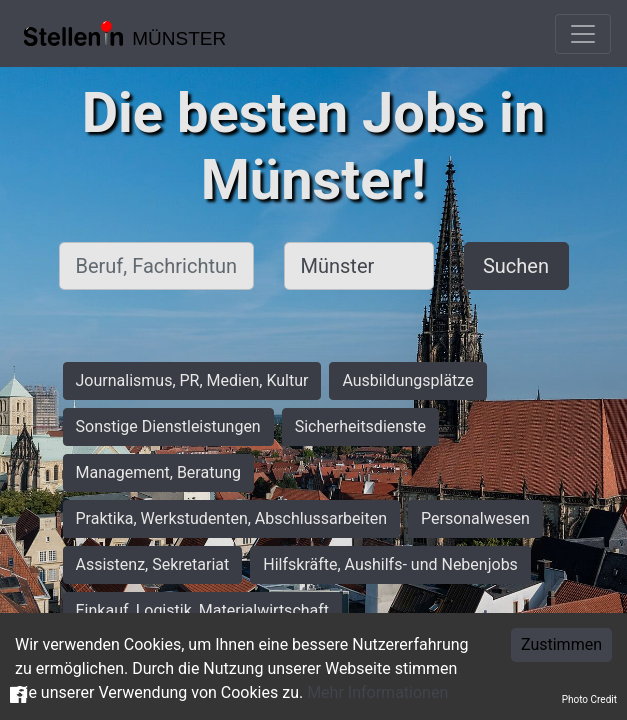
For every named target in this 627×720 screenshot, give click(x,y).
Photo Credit (589, 699)
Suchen (516, 266)
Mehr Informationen (377, 692)
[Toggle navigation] (583, 34)
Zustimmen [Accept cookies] (561, 644)
